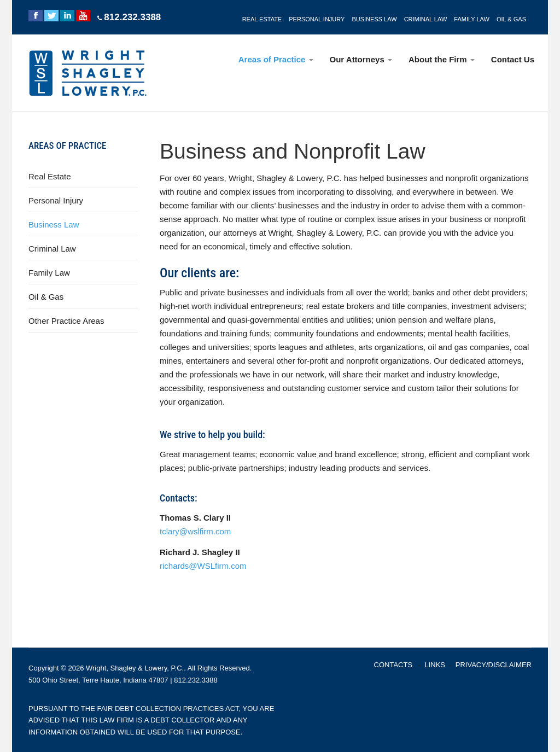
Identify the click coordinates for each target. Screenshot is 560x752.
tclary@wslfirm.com (195, 531)
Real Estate (50, 176)
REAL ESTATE (262, 19)
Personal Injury (56, 200)
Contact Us (513, 59)
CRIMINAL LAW (426, 19)
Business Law (54, 225)
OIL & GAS (511, 19)
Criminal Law (52, 249)
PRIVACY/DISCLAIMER (494, 665)
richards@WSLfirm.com (203, 566)
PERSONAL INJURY (317, 19)
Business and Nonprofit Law (293, 151)
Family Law (49, 273)
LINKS (435, 665)
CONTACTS (393, 665)
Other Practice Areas (66, 321)
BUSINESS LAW (374, 19)
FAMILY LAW (472, 19)
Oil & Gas (46, 297)
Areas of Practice (276, 59)
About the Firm (442, 59)
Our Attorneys (361, 59)
